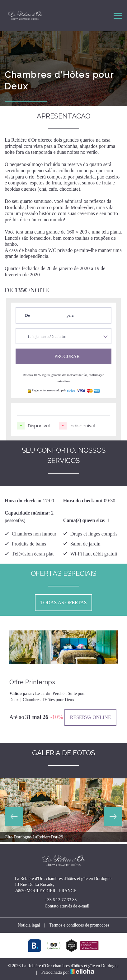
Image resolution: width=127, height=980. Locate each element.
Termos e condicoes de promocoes (79, 925)
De (28, 315)
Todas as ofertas (63, 603)
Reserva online (90, 717)
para (70, 315)
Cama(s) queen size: (85, 520)
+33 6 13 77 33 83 (57, 900)
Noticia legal (29, 925)
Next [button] (113, 817)
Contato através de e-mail (63, 906)
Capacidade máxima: (27, 513)
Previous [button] (14, 817)
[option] (63, 673)
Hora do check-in (23, 501)
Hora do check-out (83, 501)
